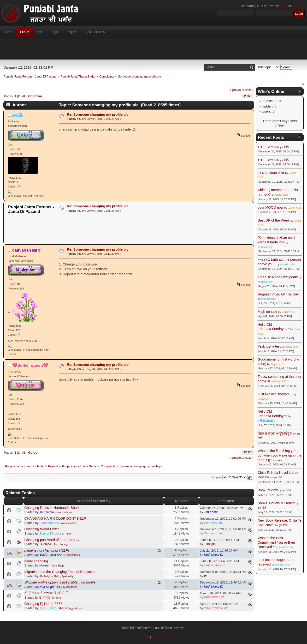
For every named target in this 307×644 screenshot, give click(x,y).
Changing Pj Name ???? (43, 604)
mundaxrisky (265, 247)
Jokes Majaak (68, 523)
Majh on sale (267, 312)
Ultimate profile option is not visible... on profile (60, 582)
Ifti (41, 576)
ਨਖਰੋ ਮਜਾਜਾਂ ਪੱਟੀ (214, 597)
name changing (36, 561)
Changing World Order (42, 529)
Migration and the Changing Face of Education (60, 572)
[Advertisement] (153, 48)
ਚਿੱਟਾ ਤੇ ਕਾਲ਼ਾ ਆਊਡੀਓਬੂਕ (275, 433)
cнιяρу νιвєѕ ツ (215, 565)
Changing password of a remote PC (52, 540)
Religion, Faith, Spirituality (58, 576)
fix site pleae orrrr (271, 173)
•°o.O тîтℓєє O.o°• (216, 608)
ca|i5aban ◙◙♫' (27, 250)
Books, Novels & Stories (276, 503)
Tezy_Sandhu (49, 608)
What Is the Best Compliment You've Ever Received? (276, 542)
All (24, 96)
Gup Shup (58, 566)
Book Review (268, 490)
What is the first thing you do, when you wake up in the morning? (279, 455)
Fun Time (65, 534)
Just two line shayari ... (275, 394)
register (298, 6)
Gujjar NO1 (282, 195)
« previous (237, 90)
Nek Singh (47, 587)
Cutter (280, 460)
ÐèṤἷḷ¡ (18, 115)
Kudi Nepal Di (214, 555)
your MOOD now (270, 207)
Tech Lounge (61, 544)
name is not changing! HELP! (47, 550)
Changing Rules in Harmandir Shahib (53, 508)
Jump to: (216, 477)
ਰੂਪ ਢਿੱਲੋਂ (284, 147)
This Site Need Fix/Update (278, 277)
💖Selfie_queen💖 (30, 365)
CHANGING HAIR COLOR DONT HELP (55, 518)
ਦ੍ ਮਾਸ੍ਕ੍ (45, 598)
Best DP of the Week (274, 220)
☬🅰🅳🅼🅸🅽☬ (266, 421)
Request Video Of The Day (278, 294)
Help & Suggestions (68, 555)
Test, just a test (269, 346)
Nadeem (45, 565)
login (284, 6)
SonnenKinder (49, 523)
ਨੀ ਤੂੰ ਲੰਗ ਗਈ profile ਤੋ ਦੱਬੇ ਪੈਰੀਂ (46, 593)
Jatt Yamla (47, 512)
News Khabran (63, 512)
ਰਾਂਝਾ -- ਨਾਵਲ (267, 147)
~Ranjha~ (46, 544)
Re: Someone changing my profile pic (98, 114)
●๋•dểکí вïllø (48, 555)
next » (249, 90)
